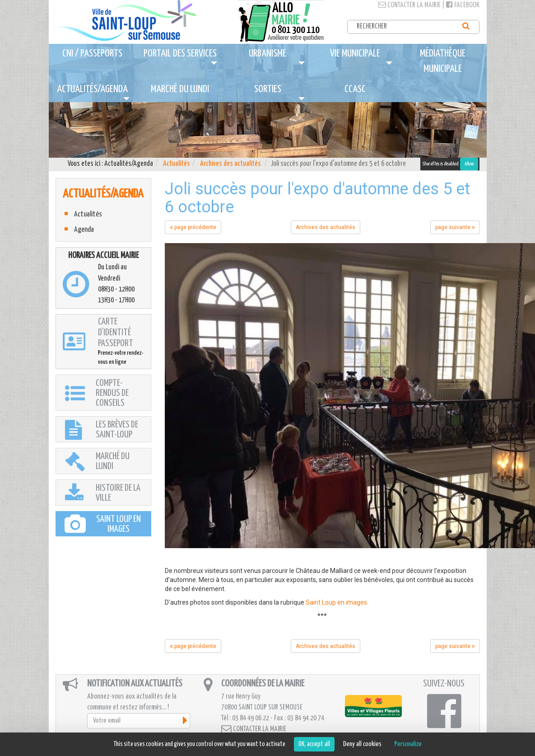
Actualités (177, 164)
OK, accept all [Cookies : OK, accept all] (314, 744)
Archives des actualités (230, 164)
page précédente (193, 227)
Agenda (84, 230)
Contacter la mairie (409, 5)
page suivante (455, 227)
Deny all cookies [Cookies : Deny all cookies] (362, 744)
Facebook (463, 5)
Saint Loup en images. (337, 602)
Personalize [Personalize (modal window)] (408, 744)
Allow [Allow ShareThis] (469, 164)
